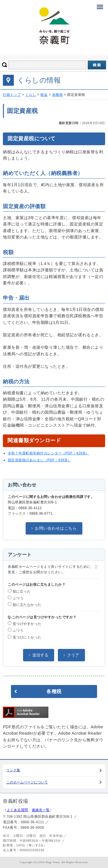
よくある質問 (17, 810)
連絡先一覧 (41, 810)
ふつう (16, 598)
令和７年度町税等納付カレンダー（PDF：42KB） (48, 453)
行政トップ (12, 95)
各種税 (58, 95)
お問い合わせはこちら (56, 528)
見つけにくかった (25, 637)
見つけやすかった (25, 624)
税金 (44, 95)
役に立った (19, 591)
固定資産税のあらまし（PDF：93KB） (39, 460)
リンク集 (13, 770)
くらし (31, 95)
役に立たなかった (25, 604)
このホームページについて (27, 782)
